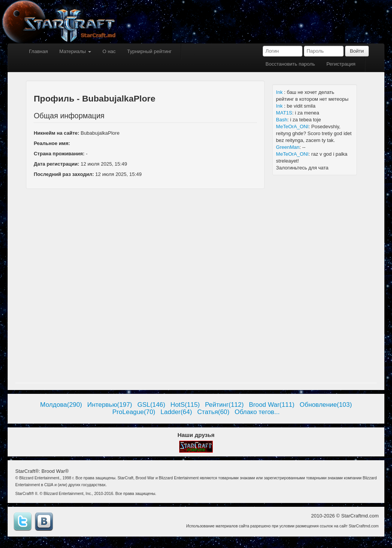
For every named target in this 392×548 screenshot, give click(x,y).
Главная (38, 51)
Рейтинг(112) (224, 405)
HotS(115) (185, 405)
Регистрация (341, 64)
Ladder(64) (176, 412)
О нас (109, 51)
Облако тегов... (257, 412)
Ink (280, 92)
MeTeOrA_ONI (292, 127)
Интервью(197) (110, 405)
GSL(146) (151, 405)
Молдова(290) (61, 405)
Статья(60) (213, 412)
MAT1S (284, 113)
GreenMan (288, 147)
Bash (282, 120)
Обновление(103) (326, 405)
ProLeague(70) (134, 412)
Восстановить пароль (290, 64)
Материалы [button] (75, 51)
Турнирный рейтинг (149, 51)
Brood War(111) (272, 405)
